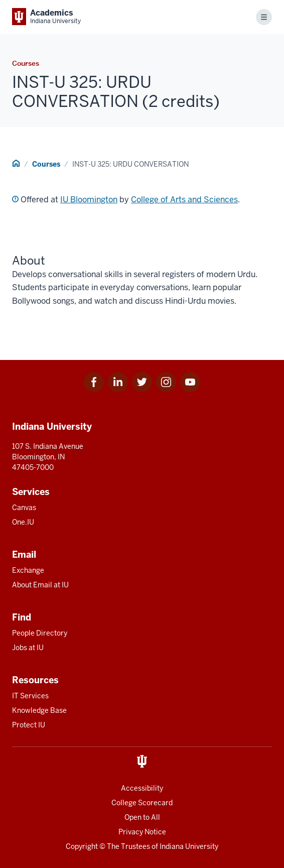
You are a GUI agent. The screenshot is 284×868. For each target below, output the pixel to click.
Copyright (82, 846)
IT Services (30, 696)
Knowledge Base (39, 710)
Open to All (142, 817)
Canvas (24, 508)
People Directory (40, 633)
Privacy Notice (142, 832)
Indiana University (189, 846)
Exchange (28, 570)
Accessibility (142, 788)
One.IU (23, 522)
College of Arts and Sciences (184, 200)
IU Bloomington (89, 200)
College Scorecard (142, 803)
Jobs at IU (28, 648)
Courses (46, 164)
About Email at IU (40, 585)
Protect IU (29, 725)
